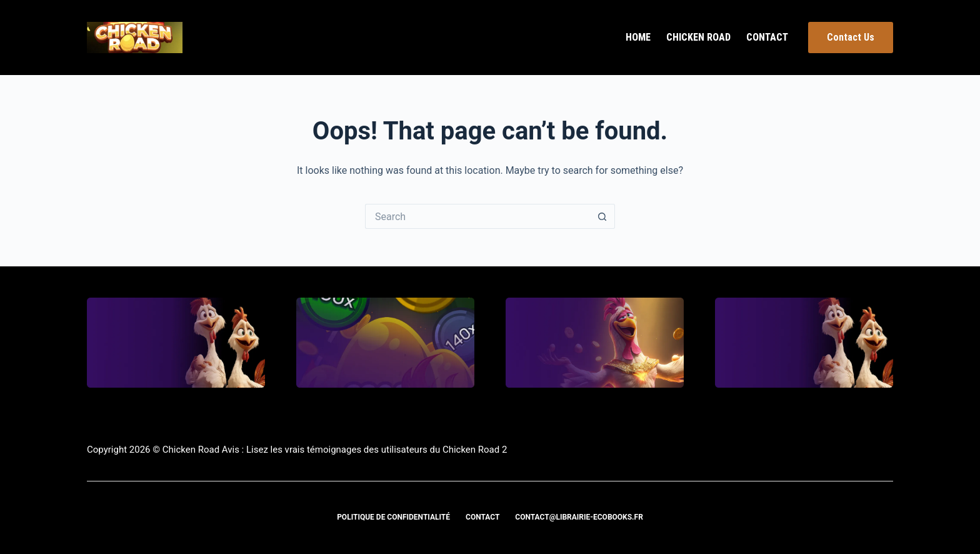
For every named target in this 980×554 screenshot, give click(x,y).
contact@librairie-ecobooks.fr (579, 517)
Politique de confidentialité (393, 517)
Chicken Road (698, 37)
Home (638, 37)
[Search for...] (477, 216)
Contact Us (851, 37)
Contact (767, 37)
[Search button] (602, 216)
